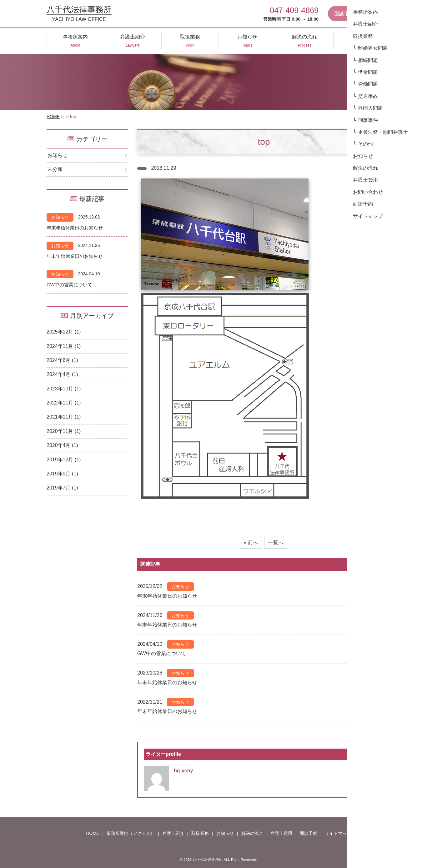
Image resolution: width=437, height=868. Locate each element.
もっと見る (371, 564)
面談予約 (309, 833)
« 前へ (251, 542)
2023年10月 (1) (64, 389)
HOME (53, 117)
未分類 (55, 169)
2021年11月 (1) (64, 417)
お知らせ (58, 155)
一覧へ (276, 542)
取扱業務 (200, 833)
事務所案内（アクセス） (131, 833)
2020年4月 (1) (62, 445)
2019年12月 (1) (64, 460)
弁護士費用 (281, 833)
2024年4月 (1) (62, 374)
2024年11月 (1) (64, 346)
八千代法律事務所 (79, 13)
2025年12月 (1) (64, 332)
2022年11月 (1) (64, 403)
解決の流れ (252, 833)
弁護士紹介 (173, 833)
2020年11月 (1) (64, 431)
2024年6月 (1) (62, 360)
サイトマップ (338, 833)
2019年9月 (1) (62, 474)
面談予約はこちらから (359, 14)
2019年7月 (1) (62, 488)
